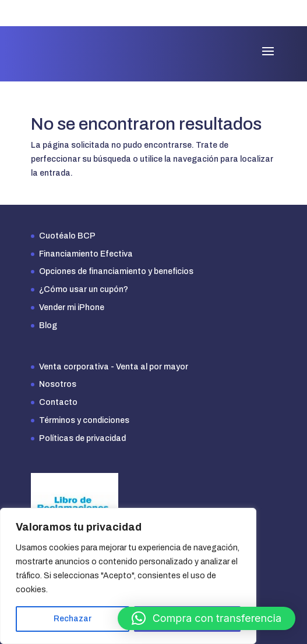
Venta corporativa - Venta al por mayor (114, 367)
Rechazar (73, 619)
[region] (128, 576)
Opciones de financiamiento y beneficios (116, 271)
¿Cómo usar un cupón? (84, 289)
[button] (207, 618)
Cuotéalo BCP (67, 236)
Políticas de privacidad (82, 438)
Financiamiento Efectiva (86, 254)
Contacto (58, 402)
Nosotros (58, 384)
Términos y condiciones (84, 420)
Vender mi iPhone (72, 307)
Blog (48, 325)
